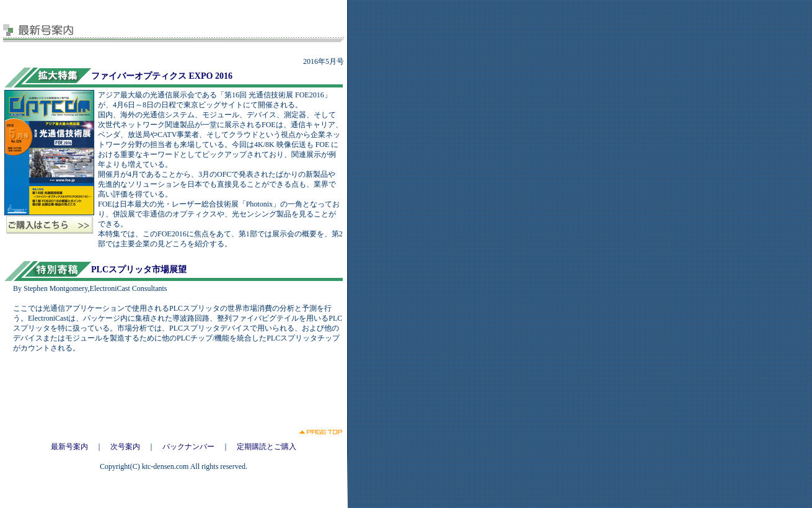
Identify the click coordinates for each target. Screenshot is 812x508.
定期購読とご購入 (267, 447)
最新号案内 (69, 447)
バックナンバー (188, 447)
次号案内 (125, 447)
